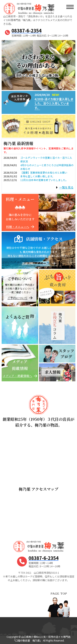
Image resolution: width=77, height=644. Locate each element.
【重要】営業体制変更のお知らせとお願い (44, 172)
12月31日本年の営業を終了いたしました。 (44, 180)
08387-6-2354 (26, 30)
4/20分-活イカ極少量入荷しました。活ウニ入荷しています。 (54, 103)
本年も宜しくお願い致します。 (37, 176)
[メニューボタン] (70, 7)
